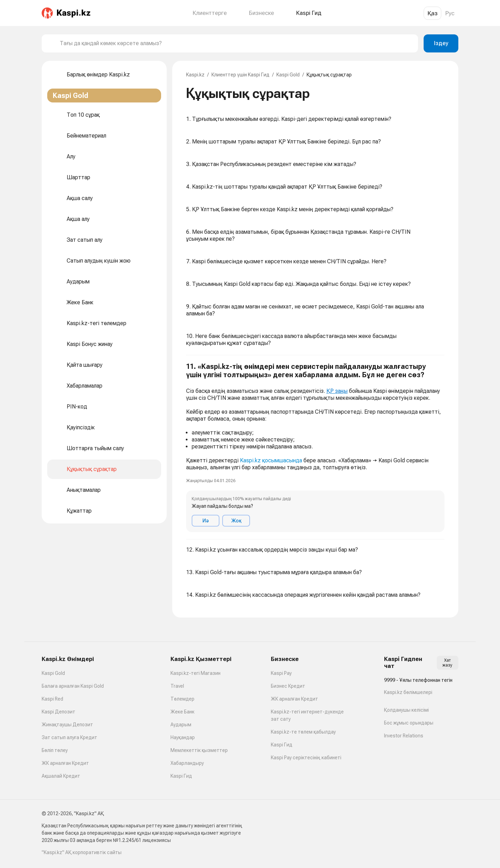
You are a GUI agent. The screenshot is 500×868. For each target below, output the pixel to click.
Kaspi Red (52, 699)
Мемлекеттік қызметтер (199, 750)
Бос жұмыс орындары (409, 723)
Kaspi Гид (181, 776)
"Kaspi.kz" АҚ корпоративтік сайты (82, 852)
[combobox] (236, 43)
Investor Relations (404, 736)
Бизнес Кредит (288, 686)
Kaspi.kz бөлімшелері (408, 692)
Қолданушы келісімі (406, 710)
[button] (315, 447)
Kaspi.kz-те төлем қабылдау (303, 732)
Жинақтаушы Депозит (67, 725)
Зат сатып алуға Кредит (69, 737)
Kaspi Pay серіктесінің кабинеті (306, 758)
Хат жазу (447, 663)
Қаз (432, 13)
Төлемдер (182, 699)
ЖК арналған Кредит (65, 763)
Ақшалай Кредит (61, 776)
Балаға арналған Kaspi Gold (73, 686)
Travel (177, 686)
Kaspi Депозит (59, 712)
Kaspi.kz (195, 75)
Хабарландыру (187, 763)
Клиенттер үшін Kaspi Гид (240, 75)
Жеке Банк (182, 712)
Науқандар (183, 737)
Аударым (181, 725)
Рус (450, 13)
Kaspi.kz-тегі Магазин (195, 673)
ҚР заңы (337, 391)
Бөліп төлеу (55, 750)
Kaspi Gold (288, 75)
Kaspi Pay (281, 673)
